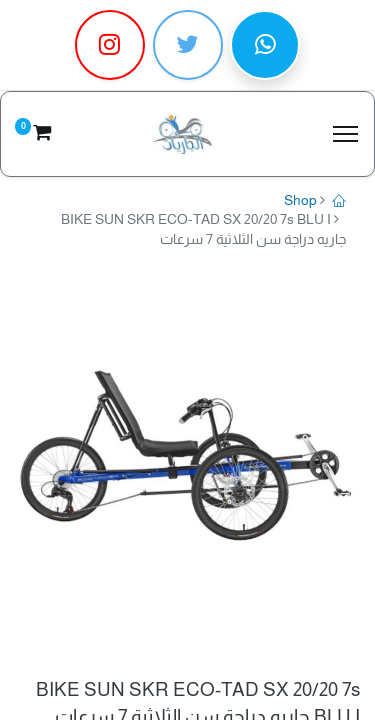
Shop (300, 200)
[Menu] (345, 133)
